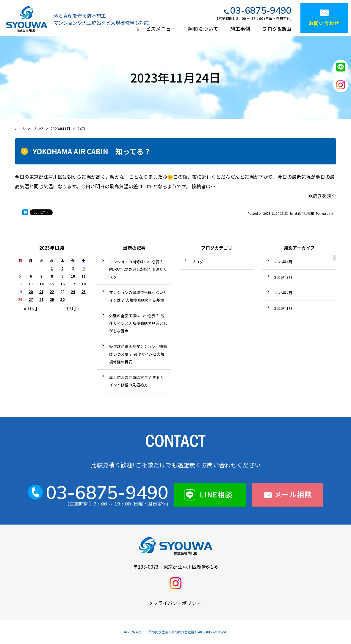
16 (62, 284)
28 (41, 299)
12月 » (73, 308)
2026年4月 (283, 262)
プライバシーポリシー (177, 603)
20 (31, 291)
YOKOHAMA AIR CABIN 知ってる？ (92, 151)
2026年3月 (283, 277)
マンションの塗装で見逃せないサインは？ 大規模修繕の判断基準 (138, 296)
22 (52, 291)
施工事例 (240, 29)
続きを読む (322, 196)
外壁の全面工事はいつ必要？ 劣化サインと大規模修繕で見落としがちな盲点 (138, 323)
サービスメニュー (156, 29)
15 (52, 284)
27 (31, 299)
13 (31, 284)
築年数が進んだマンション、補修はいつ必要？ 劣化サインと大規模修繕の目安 (138, 354)
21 (41, 291)
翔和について (203, 29)
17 (73, 284)
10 (73, 276)
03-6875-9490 (261, 10)
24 (73, 291)
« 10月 (31, 308)
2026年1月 (283, 308)
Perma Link (325, 213)
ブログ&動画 (277, 29)
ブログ (197, 262)
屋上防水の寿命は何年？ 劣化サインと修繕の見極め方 (137, 381)
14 (41, 284)
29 (52, 299)
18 (84, 284)
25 (84, 291)
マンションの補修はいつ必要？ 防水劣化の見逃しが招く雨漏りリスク (138, 269)
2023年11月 (60, 129)
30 (62, 299)
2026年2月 (283, 293)
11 (84, 276)
